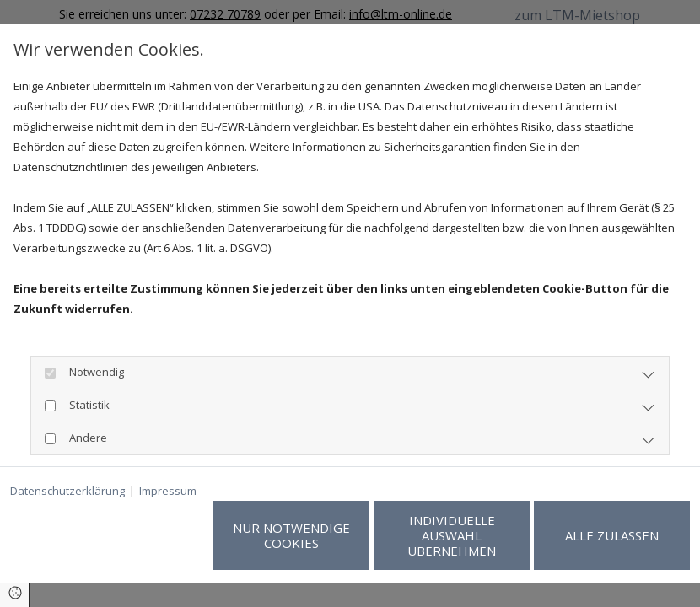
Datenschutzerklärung (67, 491)
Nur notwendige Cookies (291, 535)
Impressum (168, 491)
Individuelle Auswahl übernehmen (452, 535)
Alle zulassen (612, 535)
